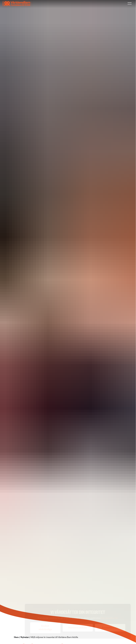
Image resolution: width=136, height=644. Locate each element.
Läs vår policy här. (110, 618)
